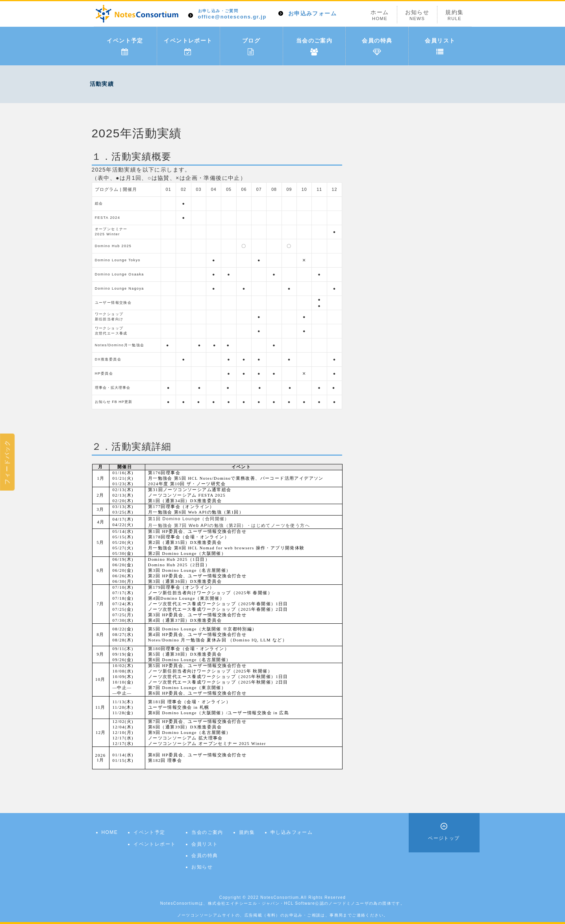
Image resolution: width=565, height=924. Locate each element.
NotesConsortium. (280, 897)
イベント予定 (125, 46)
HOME (110, 832)
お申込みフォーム (312, 13)
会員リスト (440, 46)
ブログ (251, 46)
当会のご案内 (314, 46)
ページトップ (444, 838)
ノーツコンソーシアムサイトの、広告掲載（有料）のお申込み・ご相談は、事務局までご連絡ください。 (283, 915)
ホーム (380, 15)
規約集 (454, 15)
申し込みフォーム (292, 832)
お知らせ (417, 15)
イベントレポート (188, 46)
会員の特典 (377, 46)
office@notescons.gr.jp (232, 14)
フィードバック (7, 462)
